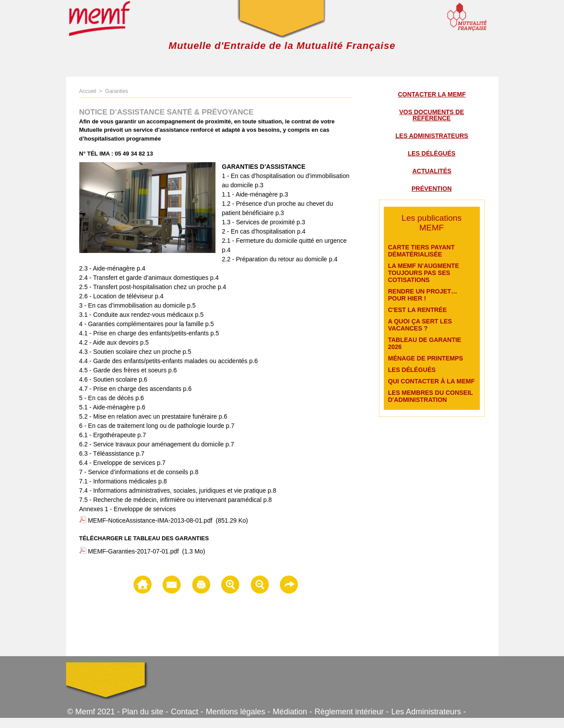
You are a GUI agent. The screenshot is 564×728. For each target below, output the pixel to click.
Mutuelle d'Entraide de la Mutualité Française (282, 46)
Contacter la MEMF (432, 94)
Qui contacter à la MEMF (432, 381)
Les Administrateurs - (429, 712)
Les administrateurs (432, 136)
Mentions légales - (238, 712)
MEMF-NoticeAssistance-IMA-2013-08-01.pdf (150, 520)
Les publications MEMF (431, 223)
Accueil (88, 91)
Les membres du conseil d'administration (431, 396)
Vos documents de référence (432, 115)
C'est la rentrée (418, 310)
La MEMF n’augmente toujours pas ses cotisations (424, 273)
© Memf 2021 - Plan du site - (118, 712)
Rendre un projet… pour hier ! (423, 295)
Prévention (432, 189)
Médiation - (292, 712)
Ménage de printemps (426, 358)
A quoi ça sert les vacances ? (420, 325)
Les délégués (431, 153)
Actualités (432, 171)
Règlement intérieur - (352, 712)
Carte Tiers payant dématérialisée (421, 251)
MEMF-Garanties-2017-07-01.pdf (133, 551)
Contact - (187, 712)
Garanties (117, 91)
